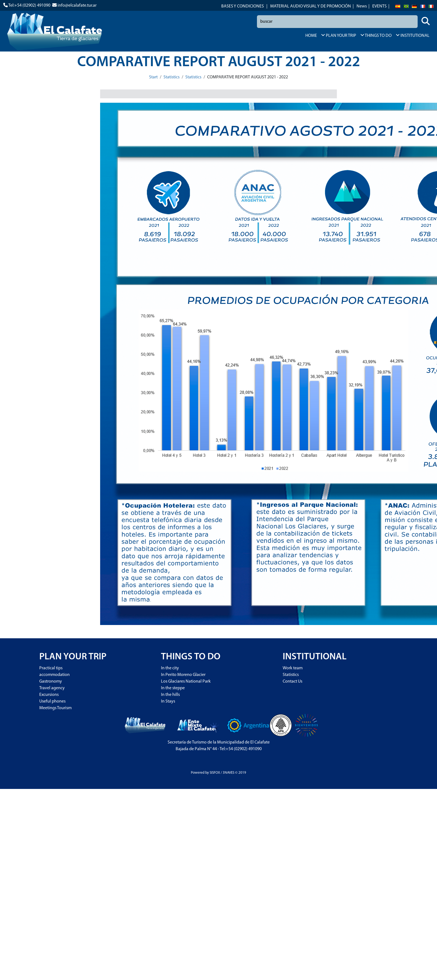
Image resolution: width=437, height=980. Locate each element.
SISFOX (215, 773)
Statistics (171, 77)
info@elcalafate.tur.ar (77, 6)
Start (153, 77)
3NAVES (228, 773)
